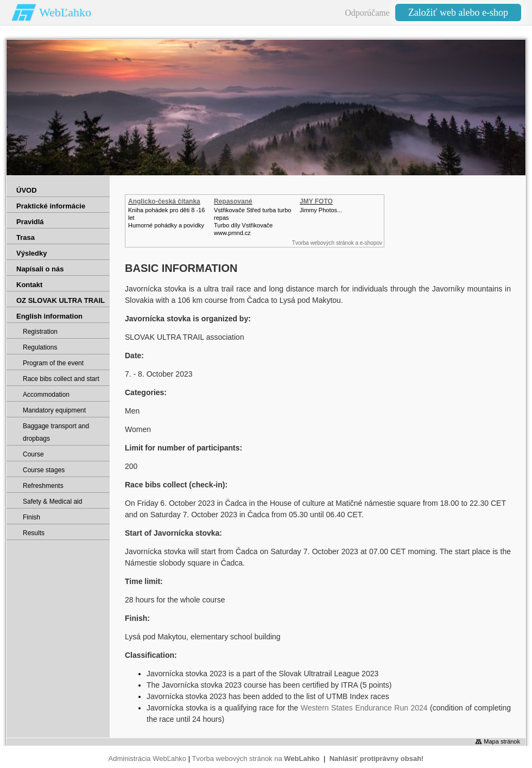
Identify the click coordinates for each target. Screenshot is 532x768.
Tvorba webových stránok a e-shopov (337, 243)
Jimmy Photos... (321, 210)
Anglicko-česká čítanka (164, 201)
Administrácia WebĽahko (148, 759)
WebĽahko (65, 12)
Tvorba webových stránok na (255, 759)
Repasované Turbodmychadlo (240, 205)
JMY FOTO (316, 201)
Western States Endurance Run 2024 (364, 708)
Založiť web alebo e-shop (458, 12)
